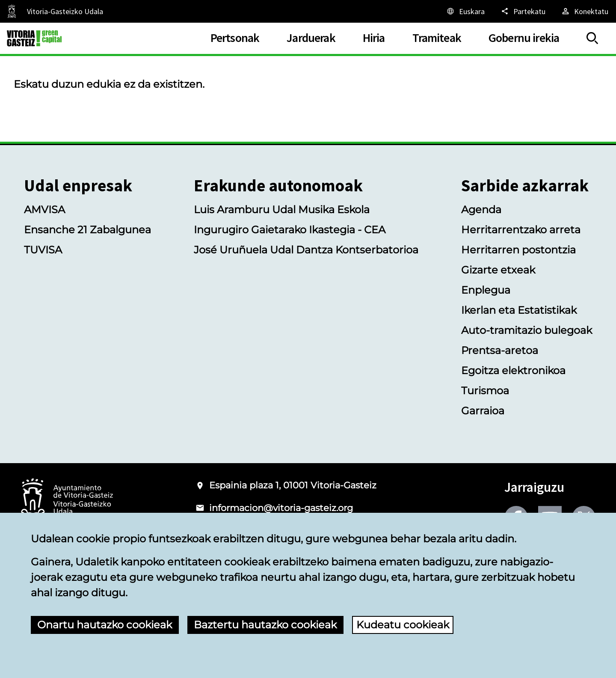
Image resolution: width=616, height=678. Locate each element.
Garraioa (483, 411)
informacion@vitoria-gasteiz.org (281, 508)
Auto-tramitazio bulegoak (527, 330)
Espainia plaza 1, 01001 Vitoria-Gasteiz (293, 485)
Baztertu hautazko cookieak (265, 625)
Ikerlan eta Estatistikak (519, 310)
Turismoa (485, 391)
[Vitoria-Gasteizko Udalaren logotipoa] (67, 500)
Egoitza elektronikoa (513, 370)
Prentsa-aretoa (500, 350)
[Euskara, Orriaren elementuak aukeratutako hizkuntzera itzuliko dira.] (465, 11)
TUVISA (43, 250)
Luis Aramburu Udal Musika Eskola (282, 210)
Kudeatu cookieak (403, 625)
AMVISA (44, 210)
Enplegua (486, 290)
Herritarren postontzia (518, 250)
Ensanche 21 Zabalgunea (87, 230)
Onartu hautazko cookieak (105, 625)
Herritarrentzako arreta (521, 230)
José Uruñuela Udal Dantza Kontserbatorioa (306, 250)
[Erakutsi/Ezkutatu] (593, 38)
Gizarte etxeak (498, 270)
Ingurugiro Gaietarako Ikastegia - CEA (290, 230)
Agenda (481, 210)
